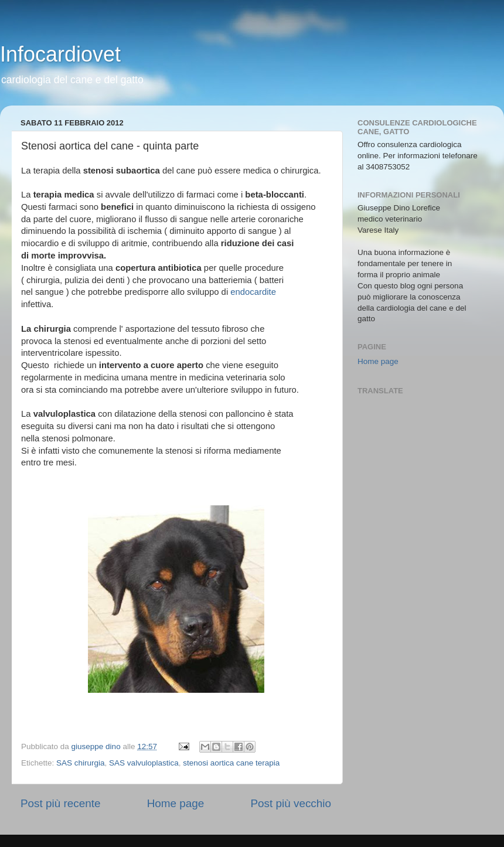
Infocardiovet (60, 54)
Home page (176, 803)
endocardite (253, 292)
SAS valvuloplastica (144, 763)
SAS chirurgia (81, 763)
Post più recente (61, 803)
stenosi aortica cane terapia (231, 763)
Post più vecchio (291, 803)
